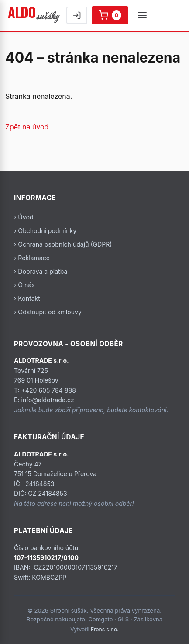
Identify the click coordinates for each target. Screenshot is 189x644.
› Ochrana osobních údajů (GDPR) (63, 244)
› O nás (24, 285)
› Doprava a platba (41, 271)
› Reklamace (32, 258)
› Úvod (24, 217)
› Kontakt (27, 298)
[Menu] (142, 15)
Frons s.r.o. (105, 629)
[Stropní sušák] (34, 15)
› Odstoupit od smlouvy (48, 312)
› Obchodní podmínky (45, 231)
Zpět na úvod (27, 127)
